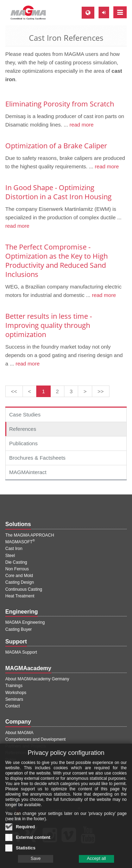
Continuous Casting (24, 589)
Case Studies (25, 414)
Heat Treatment (20, 596)
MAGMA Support (21, 652)
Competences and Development (35, 739)
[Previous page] (30, 391)
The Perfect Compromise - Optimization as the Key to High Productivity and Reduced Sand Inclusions (56, 261)
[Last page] (101, 391)
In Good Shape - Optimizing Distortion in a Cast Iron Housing (58, 192)
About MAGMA (19, 733)
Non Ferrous (17, 569)
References (23, 429)
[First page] (14, 391)
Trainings (14, 686)
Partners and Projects (26, 746)
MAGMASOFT (20, 542)
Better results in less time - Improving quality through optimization (49, 325)
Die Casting (16, 562)
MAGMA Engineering (25, 622)
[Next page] (85, 391)
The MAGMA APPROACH (30, 535)
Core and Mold (19, 576)
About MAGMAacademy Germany (37, 679)
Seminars (14, 699)
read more (81, 125)
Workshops (16, 693)
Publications (23, 443)
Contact (12, 706)
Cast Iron (14, 549)
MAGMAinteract (28, 472)
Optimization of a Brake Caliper (56, 146)
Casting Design (20, 582)
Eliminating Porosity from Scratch (60, 104)
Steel (10, 556)
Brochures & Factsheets (37, 458)
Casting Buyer (18, 629)
